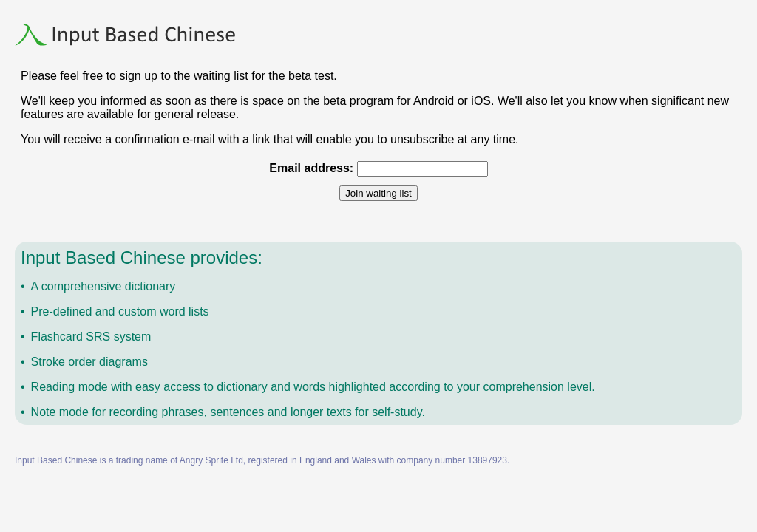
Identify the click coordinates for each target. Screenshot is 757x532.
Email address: (311, 168)
